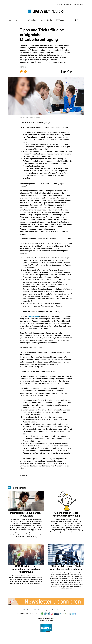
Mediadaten (56, 610)
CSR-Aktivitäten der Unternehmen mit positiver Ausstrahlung (26, 569)
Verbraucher (21, 20)
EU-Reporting (62, 20)
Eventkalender (78, 5)
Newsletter (61, 5)
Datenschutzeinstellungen (41, 610)
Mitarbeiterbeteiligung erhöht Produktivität (26, 514)
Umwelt (42, 20)
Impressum (66, 610)
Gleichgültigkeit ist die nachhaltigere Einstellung (66, 514)
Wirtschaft (32, 20)
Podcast (69, 5)
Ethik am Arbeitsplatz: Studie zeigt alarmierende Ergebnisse (66, 567)
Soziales (51, 20)
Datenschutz (26, 610)
